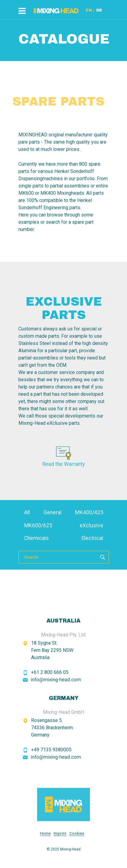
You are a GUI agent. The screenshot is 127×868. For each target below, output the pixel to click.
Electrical (92, 538)
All (27, 512)
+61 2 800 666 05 (50, 672)
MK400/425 (89, 512)
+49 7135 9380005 (51, 750)
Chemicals (37, 538)
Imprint (60, 833)
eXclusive (91, 525)
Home (45, 833)
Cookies (77, 833)
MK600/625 (38, 525)
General (52, 512)
